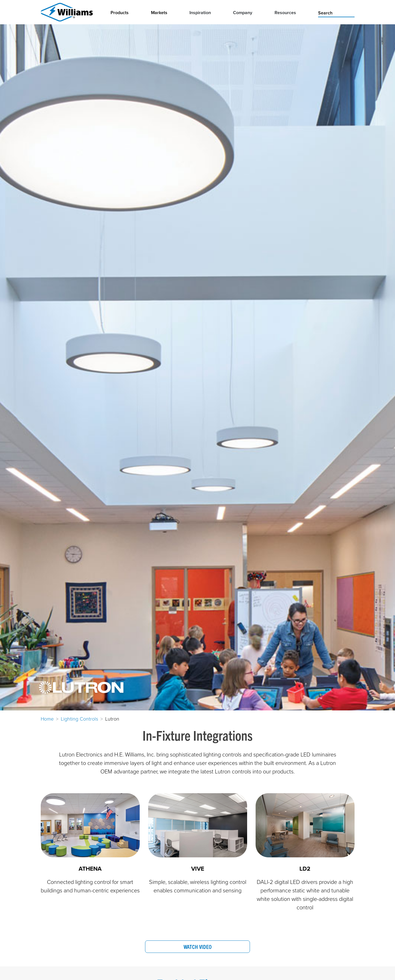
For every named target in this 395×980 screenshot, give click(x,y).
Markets (159, 13)
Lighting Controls (79, 719)
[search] (336, 12)
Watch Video (197, 947)
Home (47, 719)
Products (120, 13)
